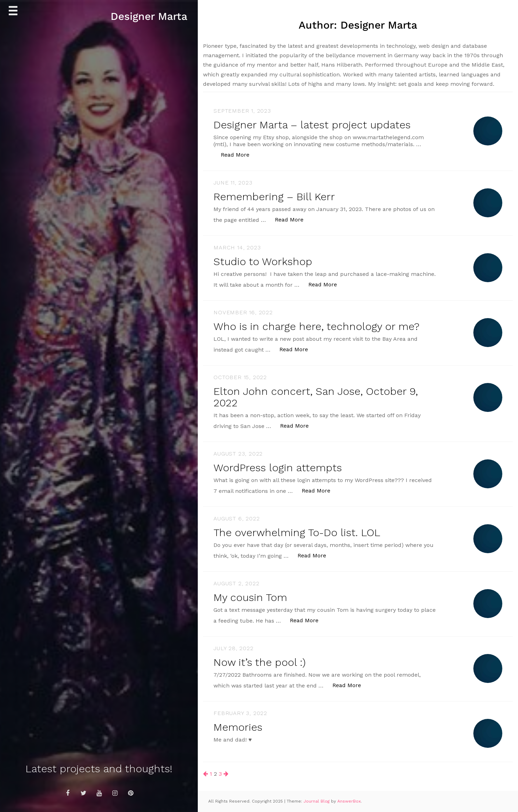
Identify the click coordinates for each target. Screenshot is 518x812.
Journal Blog (317, 801)
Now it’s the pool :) (260, 662)
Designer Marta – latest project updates (312, 125)
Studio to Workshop (263, 261)
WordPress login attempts (278, 468)
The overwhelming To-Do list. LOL (297, 532)
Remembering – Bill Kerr (274, 197)
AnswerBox (349, 801)
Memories (238, 727)
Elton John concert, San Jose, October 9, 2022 (316, 397)
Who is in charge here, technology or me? (316, 326)
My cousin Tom (250, 597)
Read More (239, 154)
